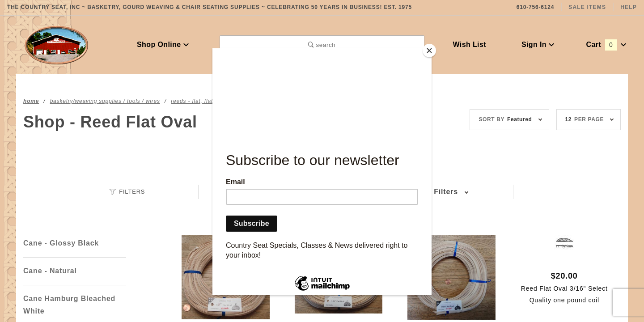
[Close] (429, 51)
